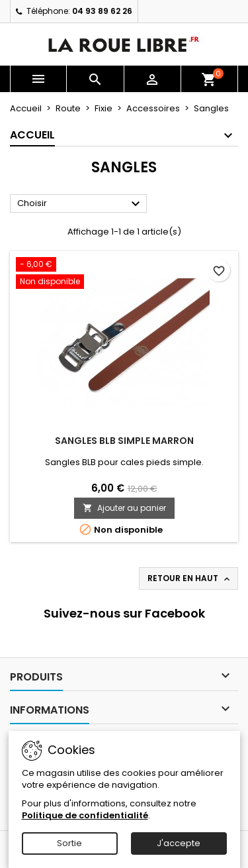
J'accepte (179, 843)
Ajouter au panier (124, 508)
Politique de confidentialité (85, 815)
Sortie (69, 843)
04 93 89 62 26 (102, 11)
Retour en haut (190, 578)
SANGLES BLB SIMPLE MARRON (124, 441)
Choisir (80, 204)
